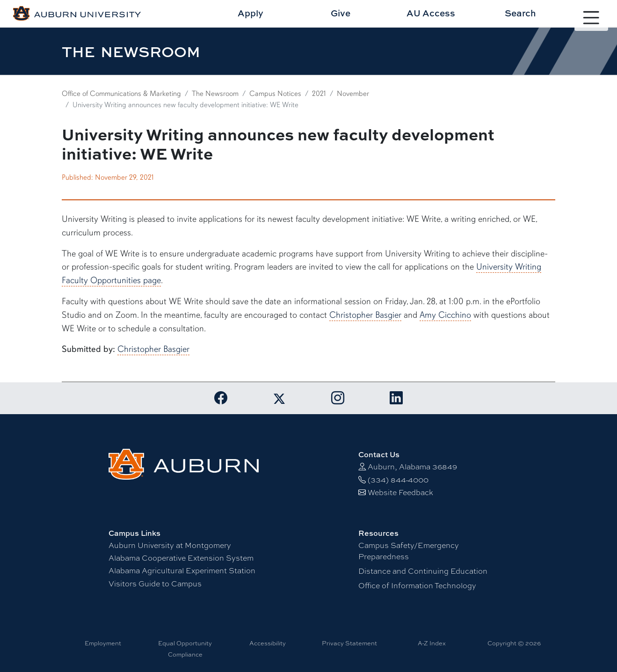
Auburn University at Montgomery (170, 545)
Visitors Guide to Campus (155, 584)
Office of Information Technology (417, 586)
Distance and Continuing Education (423, 571)
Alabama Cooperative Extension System (181, 558)
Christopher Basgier (365, 315)
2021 (319, 94)
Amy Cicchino (445, 315)
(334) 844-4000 (398, 480)
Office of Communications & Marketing (121, 94)
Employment (103, 643)
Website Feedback (400, 493)
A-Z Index (432, 643)
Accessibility (268, 643)
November (353, 94)
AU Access (431, 13)
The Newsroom (215, 94)
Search (520, 13)
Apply (250, 13)
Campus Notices (275, 94)
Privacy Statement (349, 643)
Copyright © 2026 (514, 643)
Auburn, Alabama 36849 (412, 467)
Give (341, 13)
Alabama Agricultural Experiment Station (182, 571)
